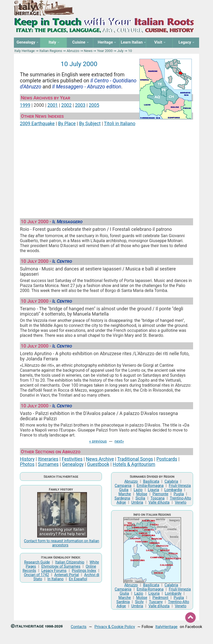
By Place (67, 124)
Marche (125, 494)
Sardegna (122, 498)
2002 (67, 105)
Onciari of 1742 (36, 575)
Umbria (137, 502)
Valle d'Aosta (159, 502)
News (88, 51)
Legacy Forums (54, 571)
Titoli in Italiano (120, 124)
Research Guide (37, 562)
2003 (80, 105)
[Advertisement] (106, 170)
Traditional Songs (135, 459)
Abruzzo (73, 51)
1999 (25, 105)
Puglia (179, 494)
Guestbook (98, 464)
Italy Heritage (25, 51)
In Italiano (56, 579)
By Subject (90, 124)
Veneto (181, 502)
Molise (142, 494)
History (27, 459)
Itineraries (48, 459)
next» (119, 441)
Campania (123, 486)
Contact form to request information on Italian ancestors (62, 543)
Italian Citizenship (70, 562)
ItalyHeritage (166, 627)
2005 (94, 105)
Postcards (167, 459)
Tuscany (156, 602)
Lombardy (173, 593)
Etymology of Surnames (61, 566)
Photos (27, 464)
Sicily (139, 602)
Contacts (79, 627)
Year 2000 (105, 51)
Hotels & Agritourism (134, 464)
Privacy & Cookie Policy (115, 627)
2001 (53, 105)
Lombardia (173, 490)
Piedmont (160, 598)
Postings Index (84, 571)
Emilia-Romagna (150, 486)
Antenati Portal (67, 575)
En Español (78, 579)
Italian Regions (51, 51)
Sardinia (123, 602)
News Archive (100, 459)
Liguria (153, 490)
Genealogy (73, 464)
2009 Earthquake (37, 124)
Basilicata (151, 481)
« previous (98, 441)
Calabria (171, 481)
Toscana (157, 498)
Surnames (48, 464)
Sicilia (140, 498)
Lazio (138, 490)
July (120, 51)
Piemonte (160, 494)
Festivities (72, 459)
